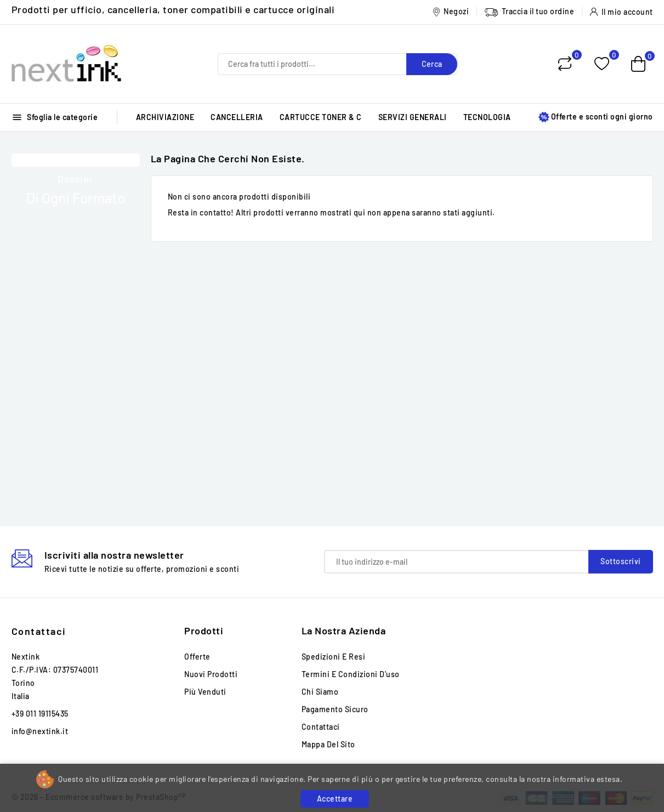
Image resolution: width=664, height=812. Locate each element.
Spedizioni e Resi (334, 657)
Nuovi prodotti (211, 674)
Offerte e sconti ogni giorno (596, 117)
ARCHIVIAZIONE (165, 117)
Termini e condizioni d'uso (351, 674)
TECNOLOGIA (487, 117)
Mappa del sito (328, 744)
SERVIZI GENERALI (413, 117)
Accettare (335, 799)
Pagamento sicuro (335, 709)
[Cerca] (337, 64)
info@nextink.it (40, 731)
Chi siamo (320, 692)
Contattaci (39, 631)
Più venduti (205, 692)
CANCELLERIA (237, 117)
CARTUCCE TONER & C (321, 117)
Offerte (197, 657)
